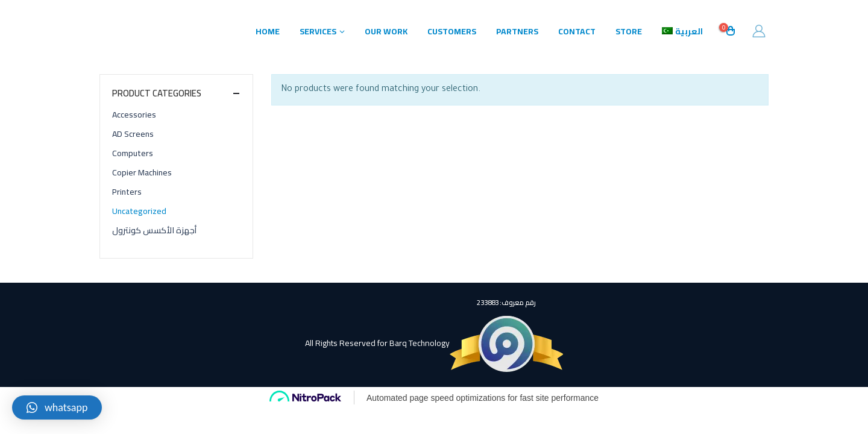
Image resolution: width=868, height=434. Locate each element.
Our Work (386, 31)
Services (318, 31)
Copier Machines (142, 172)
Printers (127, 192)
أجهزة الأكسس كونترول (154, 230)
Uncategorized (139, 211)
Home (268, 31)
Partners (517, 31)
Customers (452, 31)
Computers (133, 153)
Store (629, 31)
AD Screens (133, 134)
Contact (577, 31)
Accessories (134, 115)
